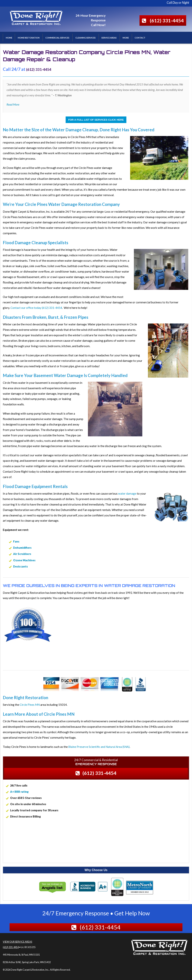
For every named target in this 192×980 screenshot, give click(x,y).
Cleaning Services (85, 38)
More (126, 38)
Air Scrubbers (22, 554)
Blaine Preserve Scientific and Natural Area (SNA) (99, 747)
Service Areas (109, 38)
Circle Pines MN (30, 705)
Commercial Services (57, 38)
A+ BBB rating (19, 792)
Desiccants (20, 566)
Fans (16, 541)
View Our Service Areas (17, 942)
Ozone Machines (24, 560)
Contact (140, 38)
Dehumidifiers (22, 548)
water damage (127, 493)
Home (9, 38)
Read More (13, 104)
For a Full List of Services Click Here (96, 120)
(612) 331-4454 (167, 20)
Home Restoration (29, 38)
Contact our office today (26, 308)
